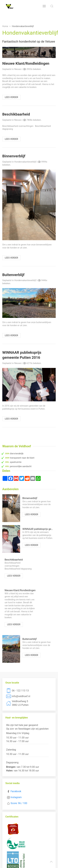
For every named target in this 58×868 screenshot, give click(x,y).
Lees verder (11, 97)
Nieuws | (19, 69)
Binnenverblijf (14, 156)
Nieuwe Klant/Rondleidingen (26, 63)
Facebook (16, 791)
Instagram (16, 797)
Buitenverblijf (13, 275)
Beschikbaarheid (16, 114)
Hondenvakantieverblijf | (26, 162)
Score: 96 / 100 (19, 803)
